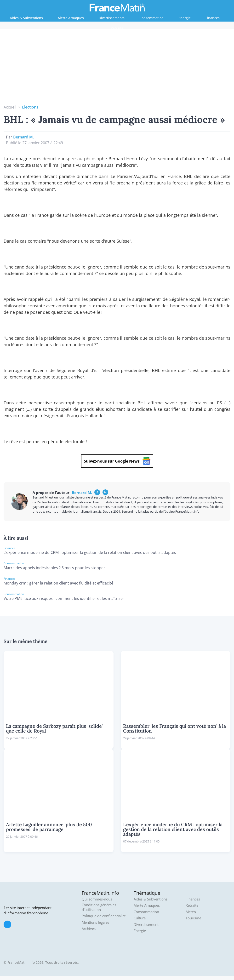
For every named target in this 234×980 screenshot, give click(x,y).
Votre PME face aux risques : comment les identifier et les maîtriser (64, 598)
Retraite (117, 28)
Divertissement (146, 925)
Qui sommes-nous (97, 899)
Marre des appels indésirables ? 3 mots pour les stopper (54, 568)
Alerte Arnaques (71, 18)
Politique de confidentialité (104, 916)
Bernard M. (23, 137)
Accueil (10, 107)
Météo (191, 912)
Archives (89, 929)
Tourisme (193, 918)
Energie (185, 18)
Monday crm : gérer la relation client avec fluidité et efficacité (58, 583)
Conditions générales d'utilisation (99, 907)
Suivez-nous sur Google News (117, 461)
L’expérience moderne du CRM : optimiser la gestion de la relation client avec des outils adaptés (90, 552)
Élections (30, 107)
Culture (140, 918)
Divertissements (112, 18)
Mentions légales (95, 922)
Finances (213, 18)
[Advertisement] (117, 68)
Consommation (151, 18)
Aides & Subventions (26, 18)
